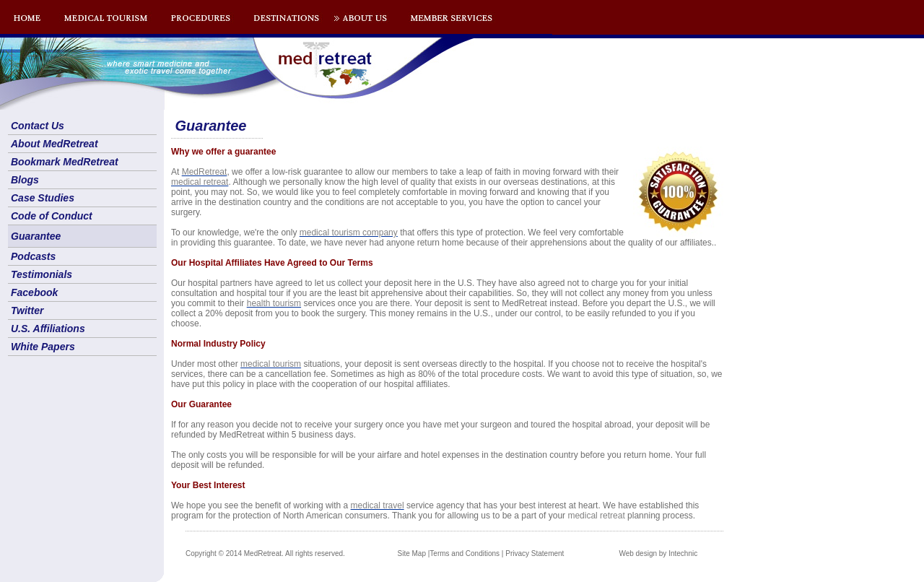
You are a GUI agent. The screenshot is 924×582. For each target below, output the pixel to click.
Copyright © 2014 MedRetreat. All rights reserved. (265, 553)
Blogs (25, 180)
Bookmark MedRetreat (65, 162)
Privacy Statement (535, 553)
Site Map (412, 553)
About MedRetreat (55, 144)
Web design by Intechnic (658, 553)
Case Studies (43, 198)
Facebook (34, 292)
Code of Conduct (52, 216)
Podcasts (33, 256)
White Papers (43, 347)
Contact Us (38, 126)
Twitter (27, 310)
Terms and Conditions (465, 553)
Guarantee (36, 236)
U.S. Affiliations (48, 329)
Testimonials (42, 274)
